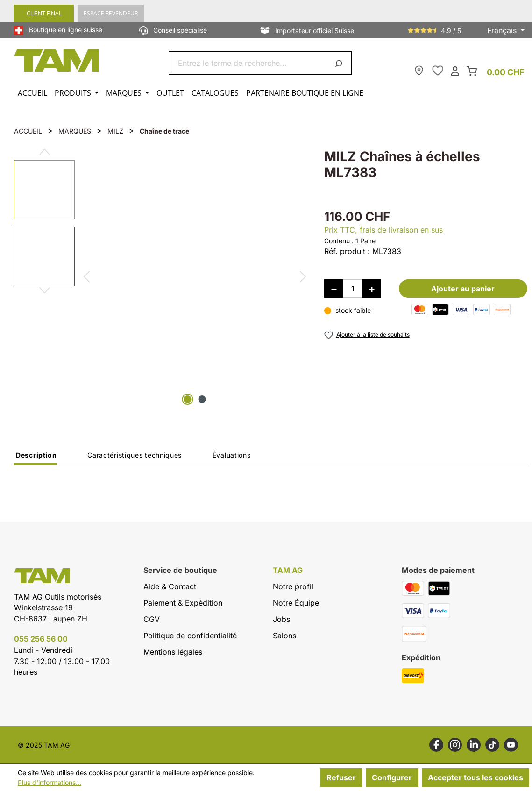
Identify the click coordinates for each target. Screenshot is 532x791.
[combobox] (249, 63)
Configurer (392, 777)
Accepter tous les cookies (475, 777)
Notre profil (293, 586)
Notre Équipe (296, 603)
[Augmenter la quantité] (372, 289)
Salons (284, 636)
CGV (152, 619)
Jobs (281, 619)
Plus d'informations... (50, 782)
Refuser (341, 777)
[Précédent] (86, 278)
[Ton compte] (455, 70)
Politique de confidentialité (190, 636)
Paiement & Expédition (183, 603)
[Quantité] (353, 289)
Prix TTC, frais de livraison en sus (383, 230)
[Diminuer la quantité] (333, 289)
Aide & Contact (170, 586)
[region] (160, 278)
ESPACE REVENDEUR (111, 13)
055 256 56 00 (41, 639)
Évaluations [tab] (232, 455)
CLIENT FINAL (44, 13)
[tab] (35, 458)
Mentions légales (173, 652)
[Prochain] (303, 278)
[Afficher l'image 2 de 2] (202, 399)
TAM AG (288, 570)
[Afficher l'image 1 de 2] (187, 399)
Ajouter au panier (463, 289)
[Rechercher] (340, 63)
